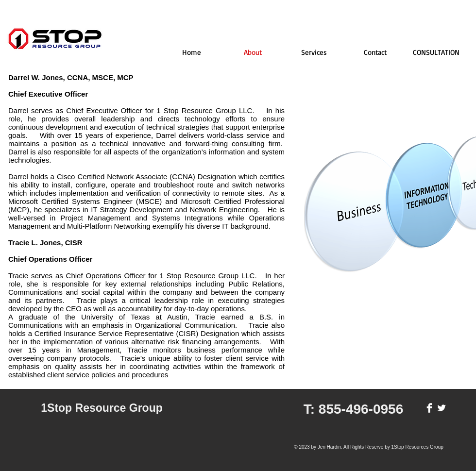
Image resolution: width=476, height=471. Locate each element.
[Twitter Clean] (442, 408)
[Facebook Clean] (429, 408)
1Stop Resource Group (102, 408)
